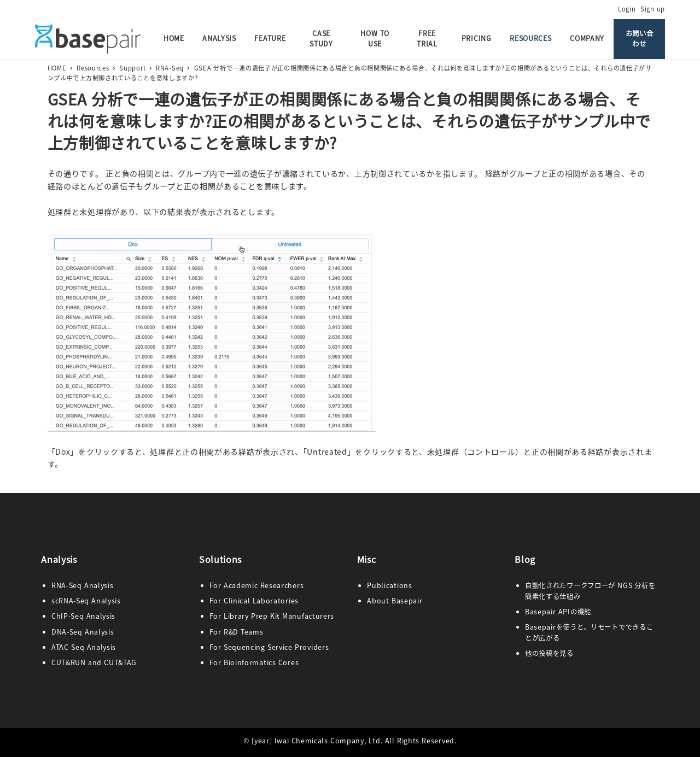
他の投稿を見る (549, 653)
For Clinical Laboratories (254, 601)
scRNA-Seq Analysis (86, 601)
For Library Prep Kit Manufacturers (272, 616)
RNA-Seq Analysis (83, 585)
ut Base (395, 601)
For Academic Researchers (257, 585)
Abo (374, 601)
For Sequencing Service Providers (269, 647)
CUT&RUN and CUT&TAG (94, 662)
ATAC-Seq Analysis (84, 647)
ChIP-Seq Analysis (83, 616)
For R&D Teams (237, 632)
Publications (389, 585)
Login (627, 9)
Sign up (653, 9)
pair (416, 601)
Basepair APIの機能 (558, 612)
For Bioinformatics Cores (254, 662)
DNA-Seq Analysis (83, 632)
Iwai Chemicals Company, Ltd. (329, 741)
